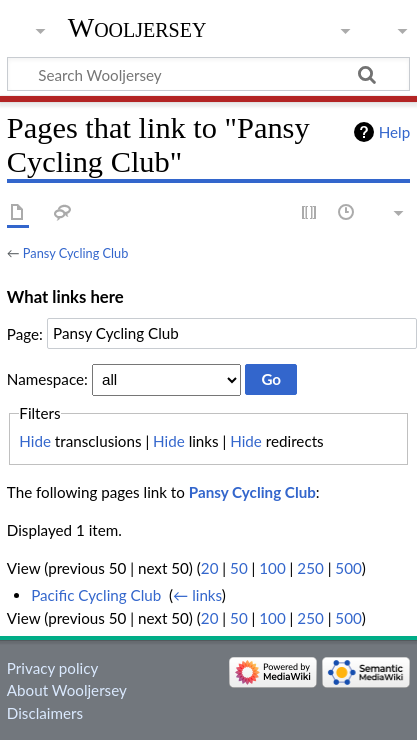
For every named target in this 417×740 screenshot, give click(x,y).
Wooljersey (137, 27)
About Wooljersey (67, 690)
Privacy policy (52, 668)
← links (197, 595)
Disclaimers (45, 713)
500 (348, 568)
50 (239, 568)
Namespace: (47, 379)
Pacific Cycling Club (96, 595)
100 (272, 568)
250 (310, 568)
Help (394, 132)
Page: (25, 333)
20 (210, 568)
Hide (35, 441)
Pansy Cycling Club (75, 253)
